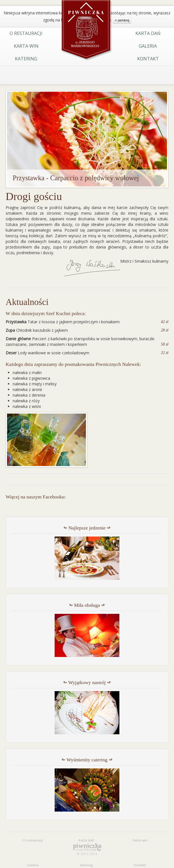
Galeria (148, 46)
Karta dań (148, 33)
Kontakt (148, 59)
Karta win (26, 46)
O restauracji (26, 33)
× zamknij (122, 20)
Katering (26, 59)
